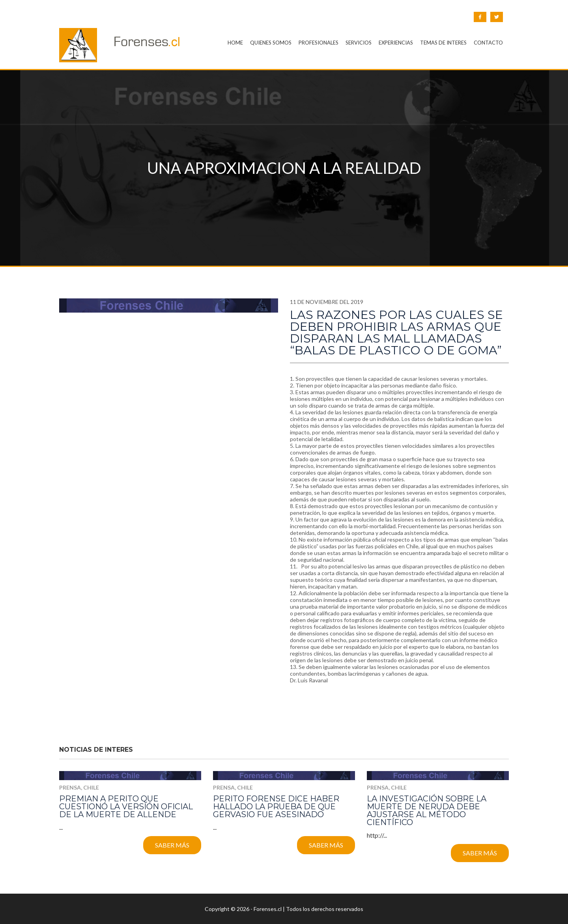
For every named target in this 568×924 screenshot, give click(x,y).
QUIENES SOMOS (271, 43)
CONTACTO (488, 43)
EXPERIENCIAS (396, 43)
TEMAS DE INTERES (443, 43)
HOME (235, 43)
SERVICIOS (359, 43)
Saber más (172, 845)
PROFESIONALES (319, 43)
